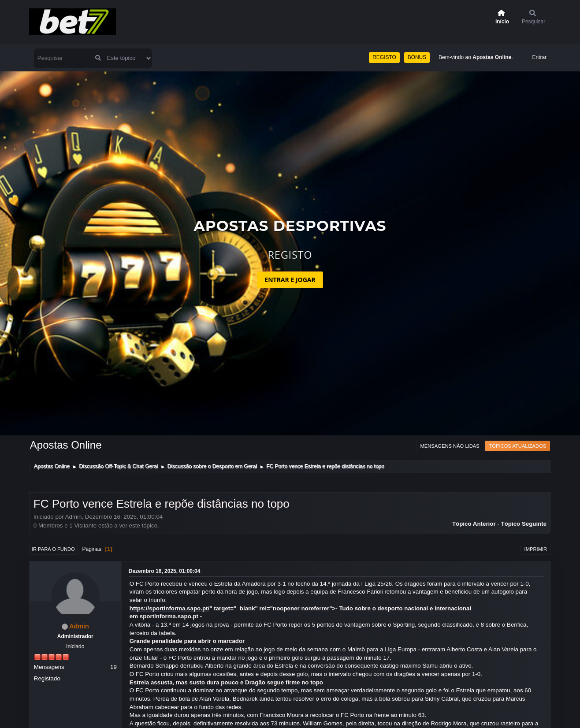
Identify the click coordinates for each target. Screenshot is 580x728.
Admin (79, 626)
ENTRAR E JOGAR (290, 280)
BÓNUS (417, 57)
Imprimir (536, 549)
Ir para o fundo (53, 549)
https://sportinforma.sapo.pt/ (169, 608)
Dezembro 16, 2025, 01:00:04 (165, 571)
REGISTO (384, 57)
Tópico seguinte (524, 524)
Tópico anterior (474, 524)
